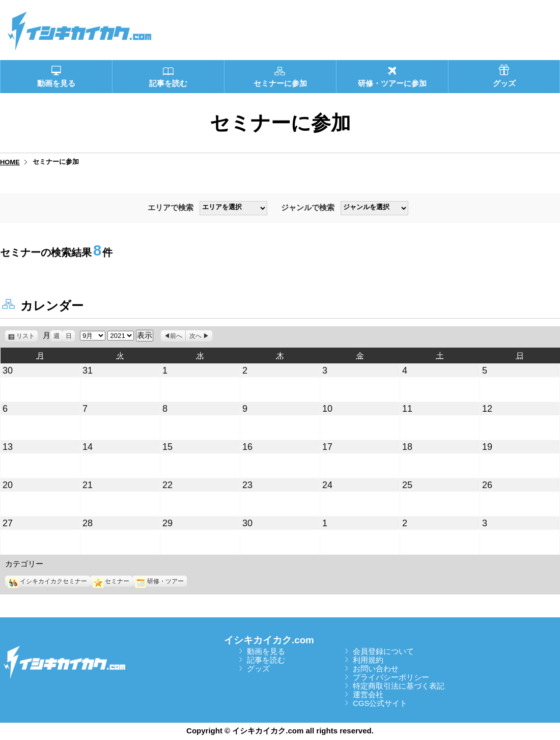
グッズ (258, 668)
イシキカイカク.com (269, 640)
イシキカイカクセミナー (48, 581)
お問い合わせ (376, 668)
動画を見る (266, 651)
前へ (176, 336)
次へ (195, 336)
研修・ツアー (160, 581)
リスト (27, 336)
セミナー (111, 581)
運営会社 (368, 694)
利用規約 (368, 660)
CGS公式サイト (380, 703)
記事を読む (266, 660)
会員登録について (383, 651)
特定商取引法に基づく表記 (399, 686)
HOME (10, 162)
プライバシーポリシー (391, 677)
